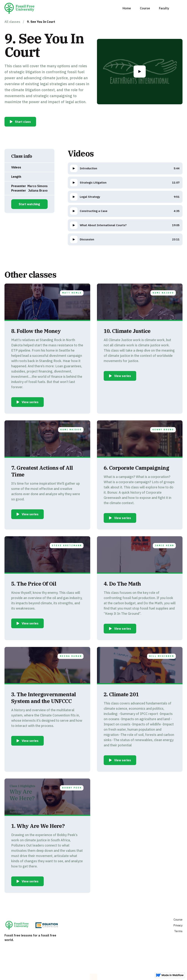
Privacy (178, 925)
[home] (21, 8)
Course (145, 8)
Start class (23, 122)
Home (127, 8)
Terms (178, 931)
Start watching (29, 204)
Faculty (164, 8)
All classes (12, 22)
